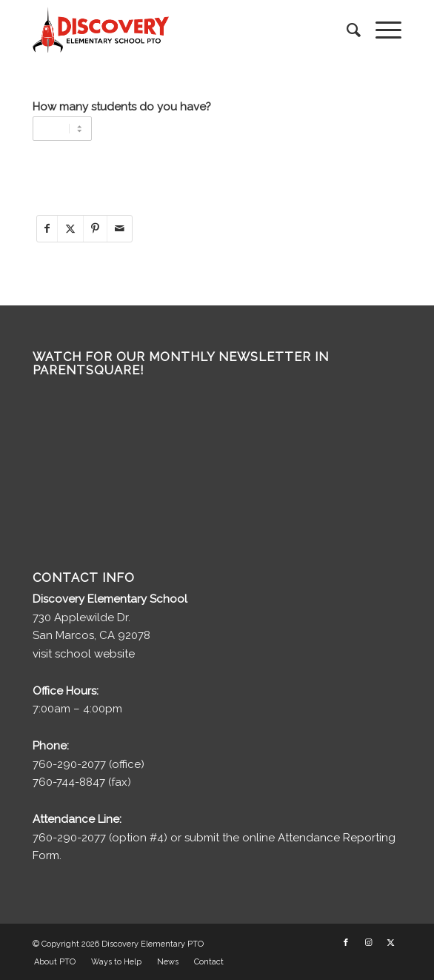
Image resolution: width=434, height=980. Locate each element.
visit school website (84, 654)
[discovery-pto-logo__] (180, 30)
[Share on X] (70, 229)
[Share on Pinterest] (95, 229)
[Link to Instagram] (368, 943)
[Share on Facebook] (47, 229)
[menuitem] (346, 30)
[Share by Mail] (120, 229)
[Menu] (381, 30)
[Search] (346, 30)
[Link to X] (390, 943)
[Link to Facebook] (346, 943)
